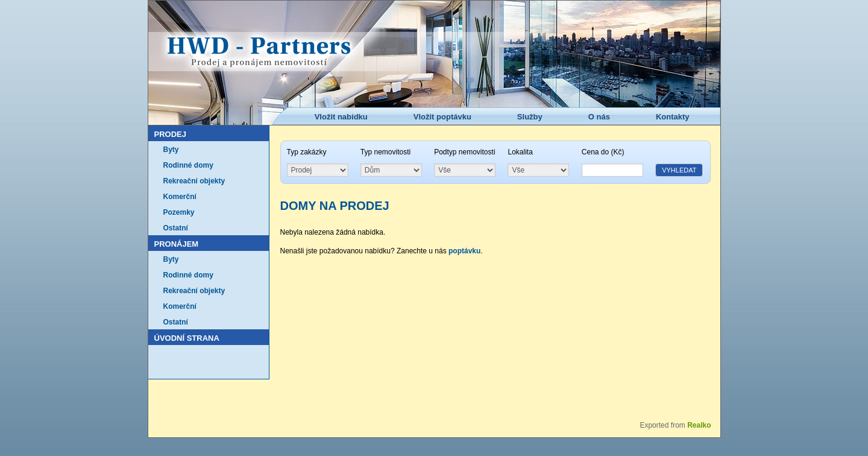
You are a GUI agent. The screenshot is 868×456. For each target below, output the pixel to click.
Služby (530, 117)
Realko (699, 425)
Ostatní (176, 228)
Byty (171, 150)
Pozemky (179, 212)
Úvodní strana (187, 338)
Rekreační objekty (194, 181)
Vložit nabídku (341, 117)
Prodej (170, 134)
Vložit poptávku (442, 117)
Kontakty (673, 117)
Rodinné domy (188, 165)
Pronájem (177, 244)
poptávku (464, 251)
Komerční (180, 197)
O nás (599, 117)
